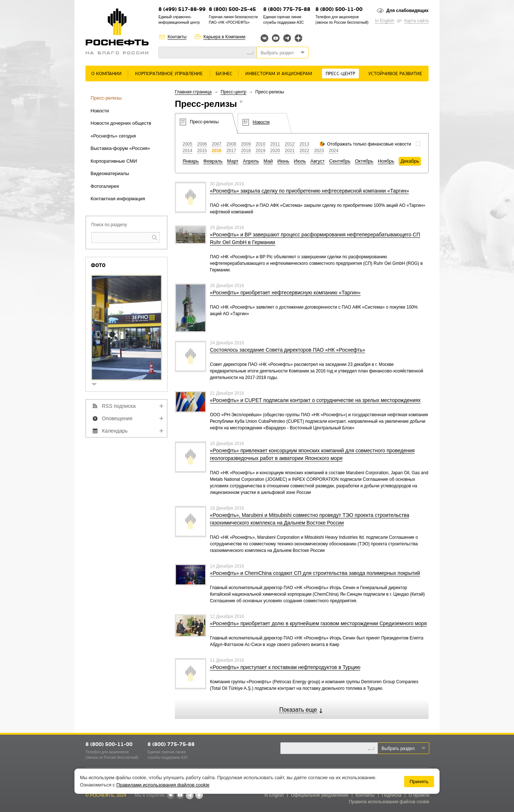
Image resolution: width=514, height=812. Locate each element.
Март (233, 161)
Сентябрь (340, 161)
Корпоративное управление (169, 74)
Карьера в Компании (224, 37)
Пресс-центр (340, 74)
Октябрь (364, 161)
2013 (304, 144)
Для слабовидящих (407, 11)
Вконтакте (264, 38)
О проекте (419, 795)
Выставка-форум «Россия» (120, 148)
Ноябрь (386, 161)
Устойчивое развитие (395, 74)
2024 (333, 151)
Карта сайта (416, 21)
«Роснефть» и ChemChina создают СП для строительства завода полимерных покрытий (315, 573)
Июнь (283, 161)
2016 (217, 151)
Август (317, 161)
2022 (304, 151)
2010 (260, 144)
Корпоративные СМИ (114, 161)
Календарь (115, 431)
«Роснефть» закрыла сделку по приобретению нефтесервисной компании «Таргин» (309, 191)
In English (385, 21)
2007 (217, 144)
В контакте (170, 796)
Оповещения (117, 418)
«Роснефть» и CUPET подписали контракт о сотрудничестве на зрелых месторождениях (315, 400)
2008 (231, 144)
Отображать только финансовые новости (369, 144)
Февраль (213, 161)
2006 (202, 144)
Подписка (392, 795)
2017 (231, 151)
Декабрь (410, 161)
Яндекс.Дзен (298, 38)
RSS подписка (119, 406)
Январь (191, 161)
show (97, 385)
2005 (187, 144)
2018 (246, 151)
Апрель (251, 161)
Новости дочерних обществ (121, 123)
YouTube (276, 38)
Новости (100, 111)
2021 (290, 151)
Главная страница (193, 92)
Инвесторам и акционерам (279, 74)
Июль (300, 161)
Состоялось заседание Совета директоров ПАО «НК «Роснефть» (287, 350)
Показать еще (298, 710)
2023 (319, 151)
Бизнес (224, 74)
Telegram (287, 38)
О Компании (106, 74)
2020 (275, 151)
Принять (419, 782)
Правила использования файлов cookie (389, 802)
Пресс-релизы (106, 98)
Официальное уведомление (320, 795)
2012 (290, 144)
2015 (202, 151)
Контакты (177, 37)
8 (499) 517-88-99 (182, 10)
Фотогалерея (105, 186)
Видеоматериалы (110, 173)
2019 (260, 151)
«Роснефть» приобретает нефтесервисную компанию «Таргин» (285, 293)
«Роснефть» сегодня (113, 136)
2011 (275, 144)
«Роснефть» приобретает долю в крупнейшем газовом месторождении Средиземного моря (318, 623)
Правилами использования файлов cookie (163, 785)
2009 (246, 144)
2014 (187, 151)
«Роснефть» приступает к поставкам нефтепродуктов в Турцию (285, 667)
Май (268, 161)
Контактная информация (118, 199)
